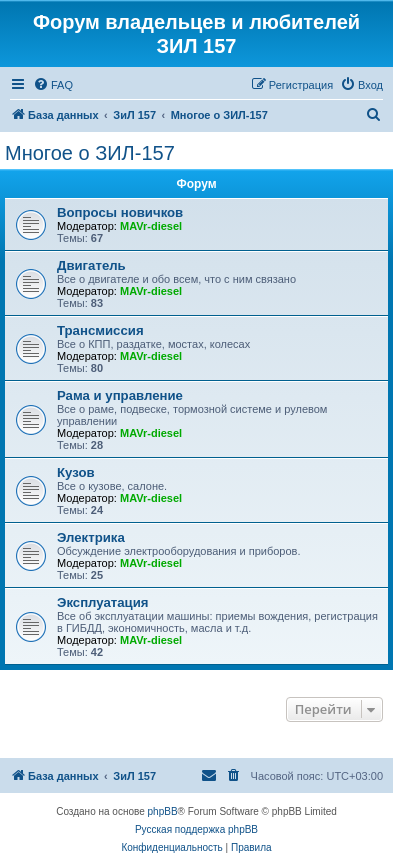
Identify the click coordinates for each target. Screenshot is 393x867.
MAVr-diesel (151, 226)
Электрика (91, 537)
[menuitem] (53, 85)
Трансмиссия (100, 330)
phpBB (163, 811)
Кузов (76, 472)
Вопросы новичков (120, 212)
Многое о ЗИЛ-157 (90, 153)
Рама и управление (120, 395)
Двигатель (91, 265)
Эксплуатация (103, 602)
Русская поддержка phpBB (196, 829)
